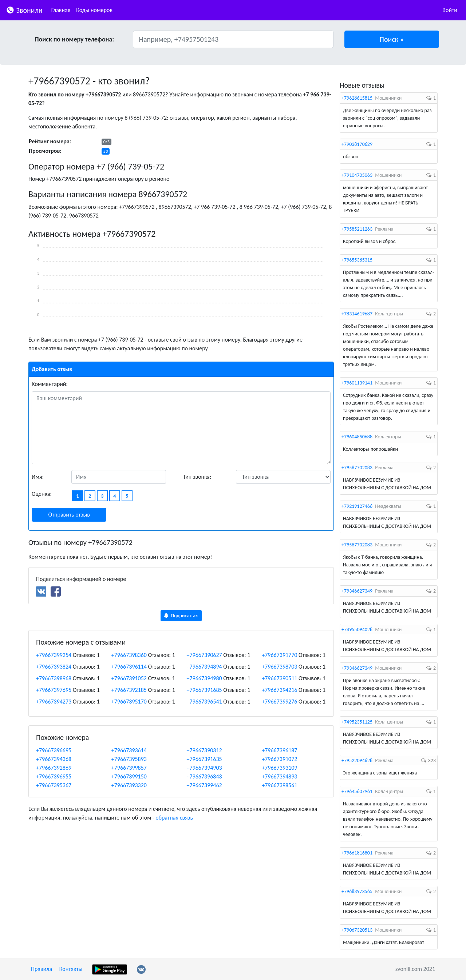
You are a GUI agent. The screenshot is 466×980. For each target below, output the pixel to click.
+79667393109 (279, 768)
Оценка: (42, 494)
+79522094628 (357, 760)
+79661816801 (357, 853)
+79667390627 (204, 655)
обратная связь (174, 818)
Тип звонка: (197, 477)
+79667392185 (129, 690)
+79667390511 (279, 678)
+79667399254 (54, 655)
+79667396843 (204, 776)
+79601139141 (357, 383)
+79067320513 (357, 930)
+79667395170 (129, 702)
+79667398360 (129, 655)
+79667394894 (204, 667)
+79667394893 (279, 776)
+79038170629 (357, 144)
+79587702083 (357, 468)
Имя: (38, 477)
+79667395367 (54, 785)
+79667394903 (204, 768)
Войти (450, 10)
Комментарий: (50, 384)
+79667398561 (279, 785)
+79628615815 (357, 98)
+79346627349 (357, 591)
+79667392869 (54, 768)
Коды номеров (94, 10)
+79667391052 (129, 678)
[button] (392, 39)
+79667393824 (54, 667)
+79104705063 (357, 175)
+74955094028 (357, 630)
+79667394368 (54, 759)
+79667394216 (279, 690)
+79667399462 (204, 785)
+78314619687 (357, 314)
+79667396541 (204, 702)
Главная (61, 10)
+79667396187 (279, 750)
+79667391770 (279, 655)
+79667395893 (129, 759)
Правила (42, 969)
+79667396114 (129, 667)
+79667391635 (204, 759)
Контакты (71, 969)
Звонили (24, 10)
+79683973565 (357, 891)
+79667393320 (129, 785)
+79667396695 (54, 750)
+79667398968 (54, 678)
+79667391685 (204, 690)
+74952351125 (357, 722)
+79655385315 (357, 260)
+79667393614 (129, 750)
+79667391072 (279, 759)
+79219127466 (357, 506)
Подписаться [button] (181, 616)
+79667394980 (204, 678)
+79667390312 (204, 750)
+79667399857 (129, 768)
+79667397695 (54, 690)
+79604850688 (357, 437)
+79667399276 (279, 702)
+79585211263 (357, 229)
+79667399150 (129, 776)
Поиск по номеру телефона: (74, 39)
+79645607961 (357, 791)
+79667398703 (279, 667)
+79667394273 (54, 702)
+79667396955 (54, 776)
